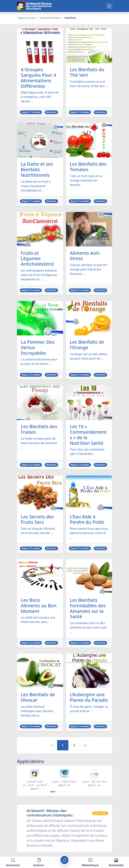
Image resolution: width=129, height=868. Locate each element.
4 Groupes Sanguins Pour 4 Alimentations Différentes (39, 78)
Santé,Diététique (50, 18)
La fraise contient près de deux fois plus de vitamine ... (39, 444)
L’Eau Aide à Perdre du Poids (87, 520)
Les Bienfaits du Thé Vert (87, 72)
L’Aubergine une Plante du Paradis (89, 698)
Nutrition (51, 112)
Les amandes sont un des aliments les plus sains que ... (88, 628)
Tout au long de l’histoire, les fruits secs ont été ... (38, 532)
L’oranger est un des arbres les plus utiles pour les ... (89, 357)
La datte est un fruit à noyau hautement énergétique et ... (36, 186)
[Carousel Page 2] (59, 793)
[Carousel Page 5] (77, 793)
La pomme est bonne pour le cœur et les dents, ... (39, 362)
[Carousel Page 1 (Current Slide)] (53, 793)
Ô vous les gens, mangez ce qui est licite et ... (89, 710)
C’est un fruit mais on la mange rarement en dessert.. (86, 181)
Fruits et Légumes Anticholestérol (38, 259)
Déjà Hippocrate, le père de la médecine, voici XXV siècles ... (40, 97)
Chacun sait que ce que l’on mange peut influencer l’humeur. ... (89, 270)
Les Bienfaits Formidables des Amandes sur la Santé (88, 609)
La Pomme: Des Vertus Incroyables (38, 348)
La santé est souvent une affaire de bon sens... (38, 621)
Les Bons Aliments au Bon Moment (39, 607)
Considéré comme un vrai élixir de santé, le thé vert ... (89, 84)
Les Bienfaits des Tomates (88, 167)
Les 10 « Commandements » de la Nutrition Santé (88, 436)
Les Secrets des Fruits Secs (38, 520)
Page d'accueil (26, 18)
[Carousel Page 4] (71, 793)
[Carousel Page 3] (65, 793)
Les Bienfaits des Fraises (39, 430)
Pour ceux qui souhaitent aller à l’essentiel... (87, 453)
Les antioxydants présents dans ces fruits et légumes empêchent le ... (39, 275)
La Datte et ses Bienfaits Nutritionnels (37, 170)
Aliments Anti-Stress (85, 256)
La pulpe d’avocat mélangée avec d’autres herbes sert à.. (37, 712)
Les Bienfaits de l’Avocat (38, 698)
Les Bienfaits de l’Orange (87, 345)
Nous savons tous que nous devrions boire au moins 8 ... (89, 534)
